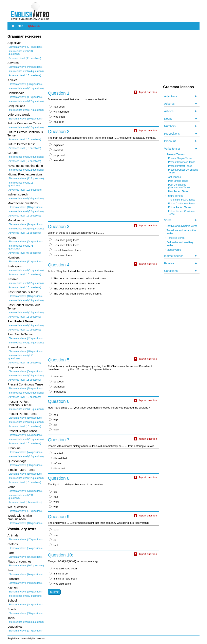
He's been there (60, 255)
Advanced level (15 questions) (25, 216)
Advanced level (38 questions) (25, 363)
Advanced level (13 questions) (25, 75)
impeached (58, 392)
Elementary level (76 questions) (25, 435)
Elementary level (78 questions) (25, 491)
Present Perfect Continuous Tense (183, 171)
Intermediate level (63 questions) (26, 622)
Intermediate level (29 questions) (26, 422)
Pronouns (170, 141)
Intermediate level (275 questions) (21, 247)
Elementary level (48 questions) (25, 351)
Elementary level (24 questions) (25, 224)
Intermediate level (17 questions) (26, 110)
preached (57, 387)
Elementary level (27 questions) (25, 511)
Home (19, 26)
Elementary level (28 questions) (25, 389)
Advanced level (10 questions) (25, 139)
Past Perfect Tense (178, 191)
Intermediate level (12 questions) (26, 127)
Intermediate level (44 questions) (26, 71)
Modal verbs (174, 250)
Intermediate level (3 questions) (25, 596)
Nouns (168, 119)
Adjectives (171, 96)
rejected (56, 453)
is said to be (58, 574)
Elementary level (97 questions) (25, 47)
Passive (169, 263)
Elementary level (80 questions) (25, 613)
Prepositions (172, 134)
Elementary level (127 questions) (26, 178)
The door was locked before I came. (72, 289)
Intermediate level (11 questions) (26, 88)
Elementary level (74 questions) (25, 452)
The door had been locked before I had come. (78, 278)
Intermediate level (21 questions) (26, 409)
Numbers (170, 126)
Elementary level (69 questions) (25, 592)
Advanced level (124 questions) (25, 502)
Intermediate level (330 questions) (21, 357)
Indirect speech (174, 256)
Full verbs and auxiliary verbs (180, 244)
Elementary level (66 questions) (25, 557)
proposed (57, 155)
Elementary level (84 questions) (25, 548)
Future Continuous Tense (182, 204)
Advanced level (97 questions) (25, 253)
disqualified (58, 458)
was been (57, 117)
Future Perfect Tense (179, 207)
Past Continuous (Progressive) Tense (179, 186)
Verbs (168, 220)
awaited (56, 150)
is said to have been (63, 579)
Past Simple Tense (178, 181)
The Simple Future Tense (182, 200)
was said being (60, 584)
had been (57, 107)
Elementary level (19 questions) (25, 474)
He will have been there (65, 250)
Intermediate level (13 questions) (26, 300)
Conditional (171, 271)
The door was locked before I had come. (75, 283)
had (53, 415)
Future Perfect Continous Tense (182, 213)
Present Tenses (176, 154)
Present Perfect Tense (180, 166)
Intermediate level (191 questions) (21, 497)
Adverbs (169, 104)
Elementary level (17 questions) (25, 97)
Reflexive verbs (176, 238)
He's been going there (64, 240)
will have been (60, 112)
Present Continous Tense (182, 162)
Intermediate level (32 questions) (26, 283)
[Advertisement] (126, 11)
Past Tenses (174, 177)
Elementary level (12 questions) (25, 262)
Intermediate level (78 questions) (26, 376)
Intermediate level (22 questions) (26, 101)
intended (56, 160)
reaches (56, 376)
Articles (169, 111)
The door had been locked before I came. (75, 294)
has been (57, 122)
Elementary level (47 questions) (25, 539)
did (53, 425)
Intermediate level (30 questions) (26, 229)
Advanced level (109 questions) (25, 190)
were (54, 430)
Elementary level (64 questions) (25, 242)
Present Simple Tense (180, 158)
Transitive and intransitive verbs (181, 232)
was (54, 420)
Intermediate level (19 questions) (26, 157)
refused (56, 463)
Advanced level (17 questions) (25, 161)
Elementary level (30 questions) (25, 465)
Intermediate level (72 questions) (26, 211)
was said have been (63, 569)
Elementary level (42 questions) (25, 338)
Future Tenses (175, 196)
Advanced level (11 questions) (25, 233)
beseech (56, 382)
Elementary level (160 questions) (26, 566)
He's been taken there (64, 245)
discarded (57, 468)
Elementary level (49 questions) (25, 67)
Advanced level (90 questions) (25, 58)
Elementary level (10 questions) (25, 119)
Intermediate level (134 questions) (21, 53)
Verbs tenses (172, 149)
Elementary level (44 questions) (25, 574)
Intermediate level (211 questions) (21, 184)
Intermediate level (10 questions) (26, 198)
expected (57, 145)
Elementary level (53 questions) (25, 84)
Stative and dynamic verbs (182, 226)
